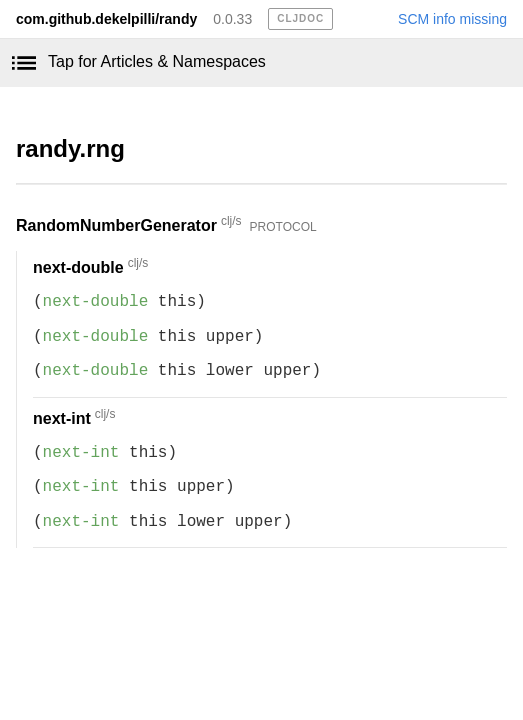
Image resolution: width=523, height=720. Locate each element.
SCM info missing (452, 19)
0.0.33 (232, 19)
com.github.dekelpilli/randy (106, 19)
